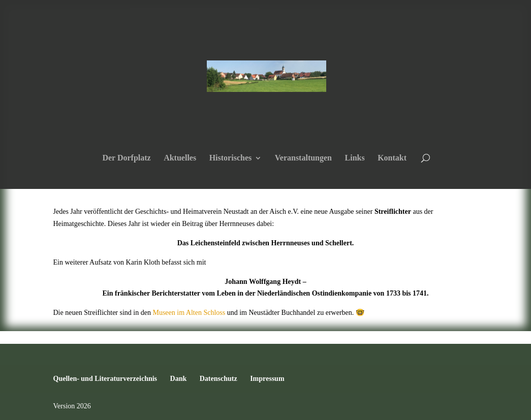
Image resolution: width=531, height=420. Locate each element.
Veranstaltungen (303, 158)
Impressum (267, 379)
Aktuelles (180, 158)
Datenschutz (218, 379)
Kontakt (392, 158)
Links (355, 158)
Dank (179, 379)
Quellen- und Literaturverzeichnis (105, 379)
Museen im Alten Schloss (189, 313)
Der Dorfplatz (126, 158)
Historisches (231, 158)
